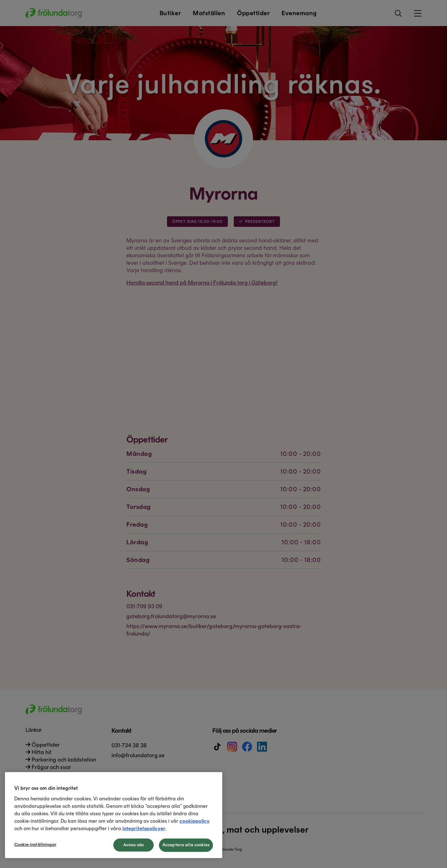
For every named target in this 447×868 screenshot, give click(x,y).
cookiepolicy (194, 821)
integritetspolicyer (144, 828)
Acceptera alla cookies (186, 845)
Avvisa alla (133, 845)
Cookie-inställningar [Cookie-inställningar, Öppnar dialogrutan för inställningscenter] (35, 845)
